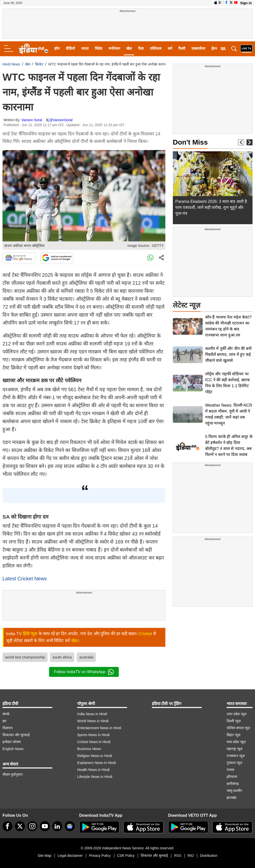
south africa (62, 657)
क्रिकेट (39, 64)
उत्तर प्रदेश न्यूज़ (236, 714)
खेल (129, 48)
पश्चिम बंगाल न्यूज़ (238, 728)
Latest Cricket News (25, 579)
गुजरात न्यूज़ (234, 763)
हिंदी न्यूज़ (30, 634)
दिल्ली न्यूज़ (234, 721)
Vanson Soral (32, 120)
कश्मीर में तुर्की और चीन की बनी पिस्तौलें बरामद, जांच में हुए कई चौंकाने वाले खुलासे (228, 354)
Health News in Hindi (93, 770)
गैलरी (182, 48)
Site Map (44, 856)
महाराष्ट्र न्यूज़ (234, 749)
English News (13, 749)
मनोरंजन (114, 48)
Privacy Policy (100, 856)
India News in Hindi (92, 714)
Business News (89, 749)
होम (57, 48)
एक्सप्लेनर (198, 48)
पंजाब (230, 770)
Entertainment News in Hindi (99, 728)
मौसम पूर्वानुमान (13, 774)
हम (4, 721)
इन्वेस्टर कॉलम (12, 742)
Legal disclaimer (70, 856)
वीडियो (70, 48)
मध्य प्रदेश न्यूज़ (236, 742)
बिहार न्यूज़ (233, 735)
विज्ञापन (8, 728)
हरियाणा (232, 777)
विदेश (99, 48)
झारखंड (231, 798)
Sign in (246, 3)
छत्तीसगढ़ (233, 784)
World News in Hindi (93, 721)
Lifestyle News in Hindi (95, 777)
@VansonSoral (61, 120)
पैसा (141, 48)
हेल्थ (215, 48)
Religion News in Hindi (95, 756)
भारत (85, 48)
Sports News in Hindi (93, 735)
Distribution (209, 856)
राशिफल (156, 48)
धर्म (170, 48)
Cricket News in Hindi (94, 742)
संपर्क (6, 714)
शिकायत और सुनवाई (16, 735)
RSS (178, 856)
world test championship (25, 657)
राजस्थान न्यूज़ (236, 756)
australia (86, 657)
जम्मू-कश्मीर (234, 791)
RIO (191, 856)
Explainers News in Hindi (96, 763)
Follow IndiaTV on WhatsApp (84, 672)
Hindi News (11, 64)
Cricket (145, 634)
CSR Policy (126, 856)
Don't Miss (190, 142)
